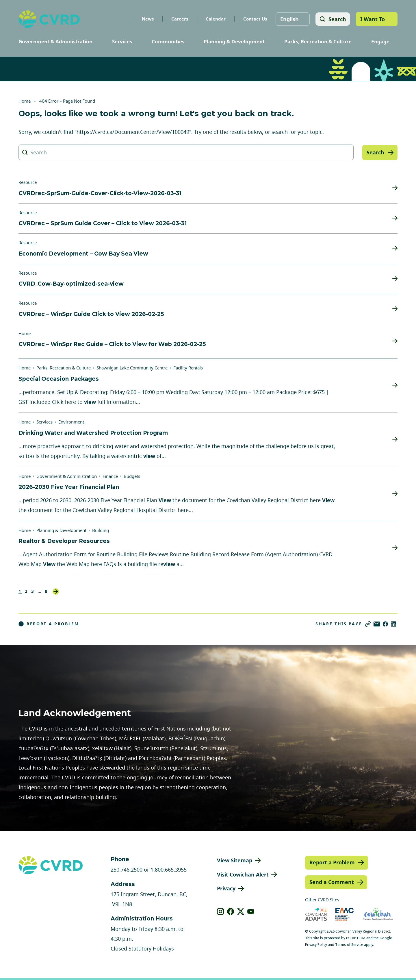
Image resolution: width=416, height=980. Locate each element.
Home (25, 101)
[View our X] (241, 911)
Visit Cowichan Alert (243, 874)
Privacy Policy (316, 945)
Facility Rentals (188, 368)
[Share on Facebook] (385, 624)
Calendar (215, 19)
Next (56, 591)
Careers (179, 19)
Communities (168, 41)
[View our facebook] (231, 911)
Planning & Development (234, 41)
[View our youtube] (251, 911)
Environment (71, 422)
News (147, 19)
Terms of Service (349, 945)
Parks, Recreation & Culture (318, 41)
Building (101, 530)
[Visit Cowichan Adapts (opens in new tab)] (316, 914)
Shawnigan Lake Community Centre (132, 368)
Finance (110, 476)
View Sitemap (235, 860)
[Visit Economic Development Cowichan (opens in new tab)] (378, 914)
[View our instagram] (221, 911)
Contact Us (255, 19)
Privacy (226, 888)
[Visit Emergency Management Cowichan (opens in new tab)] (344, 914)
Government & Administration (55, 41)
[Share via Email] (377, 624)
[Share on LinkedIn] (393, 624)
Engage (380, 41)
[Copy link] (368, 624)
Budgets (132, 476)
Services (122, 41)
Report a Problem (49, 624)
